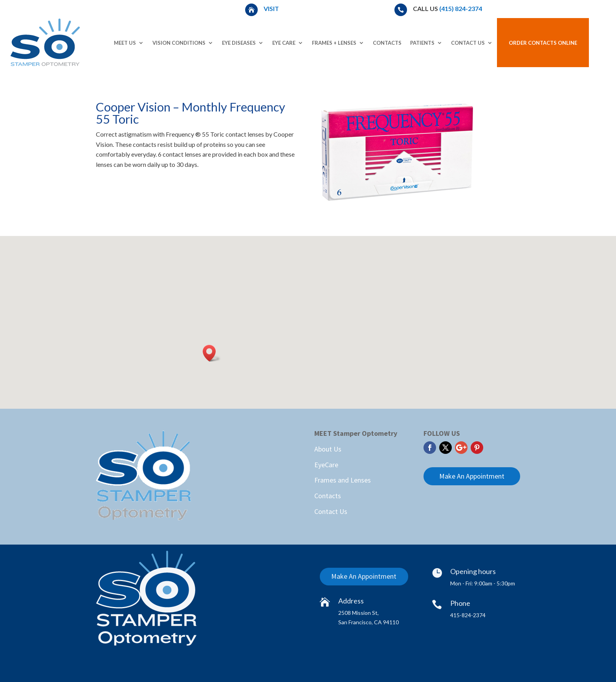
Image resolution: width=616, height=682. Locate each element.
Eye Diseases (239, 43)
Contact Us (468, 43)
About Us (328, 449)
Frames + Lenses (334, 43)
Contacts (387, 43)
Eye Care (284, 43)
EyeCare (326, 465)
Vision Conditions (179, 43)
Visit (272, 8)
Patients (422, 43)
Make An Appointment (472, 476)
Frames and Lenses (343, 480)
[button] (212, 353)
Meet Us (125, 43)
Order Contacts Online (543, 43)
